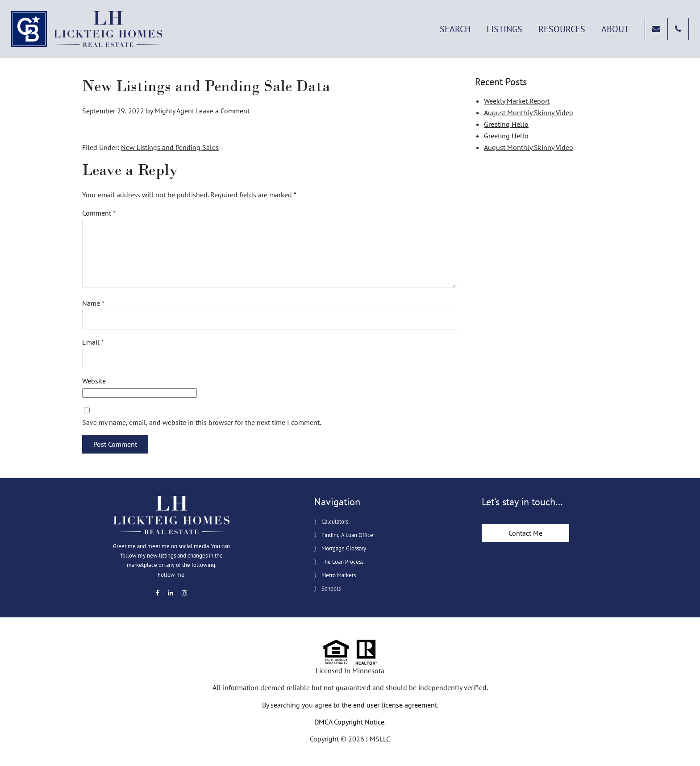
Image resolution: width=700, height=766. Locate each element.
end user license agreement (395, 705)
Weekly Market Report (517, 101)
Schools (331, 589)
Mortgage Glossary (344, 548)
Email (93, 342)
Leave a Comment (223, 111)
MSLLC (380, 739)
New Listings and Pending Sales (170, 147)
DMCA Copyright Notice (349, 722)
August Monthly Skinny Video (529, 112)
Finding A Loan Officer (348, 535)
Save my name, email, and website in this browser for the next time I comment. (202, 422)
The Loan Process (342, 562)
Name (93, 303)
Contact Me (525, 533)
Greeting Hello (506, 124)
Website (94, 381)
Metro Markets (339, 575)
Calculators (335, 522)
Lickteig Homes (87, 29)
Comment (99, 213)
